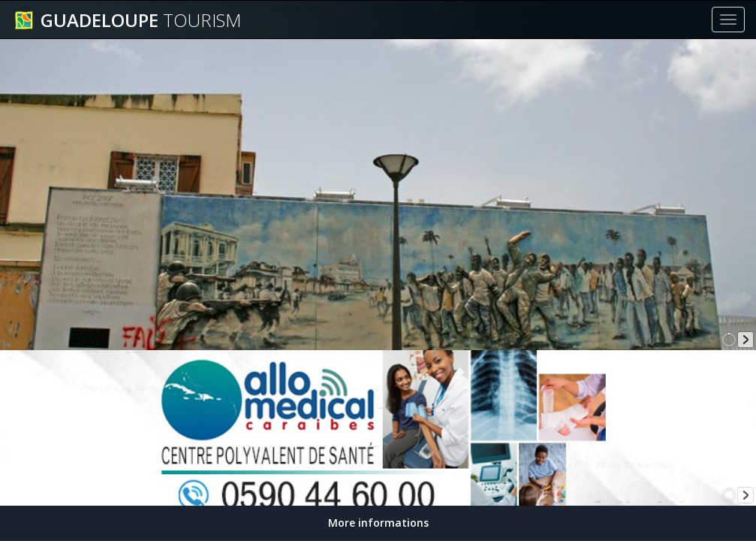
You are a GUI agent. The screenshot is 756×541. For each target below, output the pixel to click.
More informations (378, 523)
